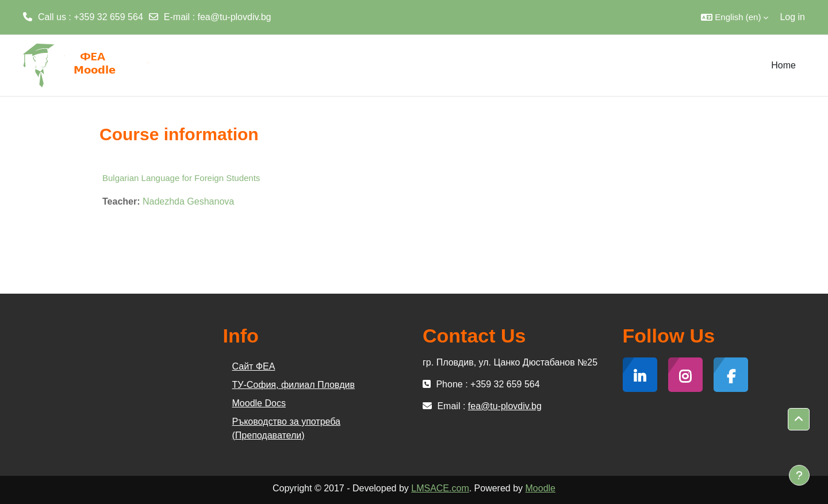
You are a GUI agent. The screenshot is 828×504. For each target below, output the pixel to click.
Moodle (540, 488)
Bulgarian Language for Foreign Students (181, 178)
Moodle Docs (259, 403)
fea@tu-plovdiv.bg (235, 17)
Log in (792, 17)
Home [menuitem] (783, 65)
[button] (735, 17)
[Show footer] (799, 475)
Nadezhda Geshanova (188, 201)
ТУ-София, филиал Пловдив (294, 385)
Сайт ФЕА (254, 366)
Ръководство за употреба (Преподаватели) (286, 428)
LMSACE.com (440, 488)
